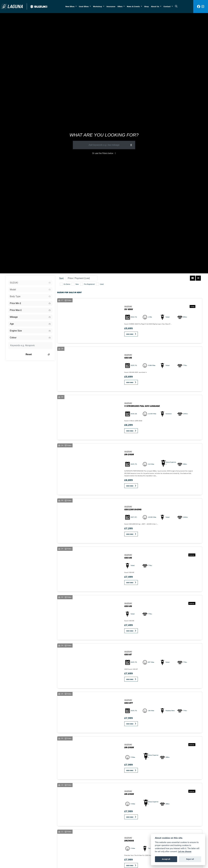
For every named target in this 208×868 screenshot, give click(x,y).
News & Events (134, 6)
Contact (167, 6)
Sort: (62, 278)
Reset (38, 354)
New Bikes (70, 6)
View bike (130, 334)
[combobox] (30, 283)
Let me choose (185, 852)
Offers (120, 6)
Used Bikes (84, 6)
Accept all (166, 859)
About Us (155, 6)
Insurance (111, 6)
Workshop (98, 6)
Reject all (190, 859)
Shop (147, 6)
